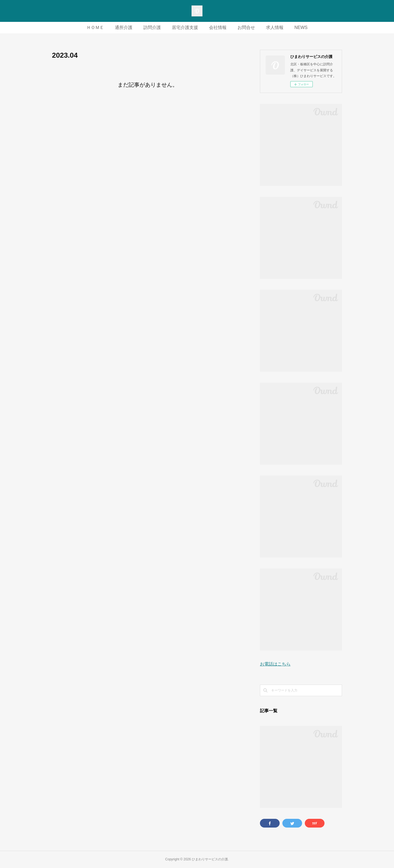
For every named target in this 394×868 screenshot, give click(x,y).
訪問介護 (152, 27)
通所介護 (124, 27)
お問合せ (246, 27)
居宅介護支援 (185, 27)
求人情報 (275, 27)
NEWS (301, 27)
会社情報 (218, 27)
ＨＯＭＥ (95, 27)
